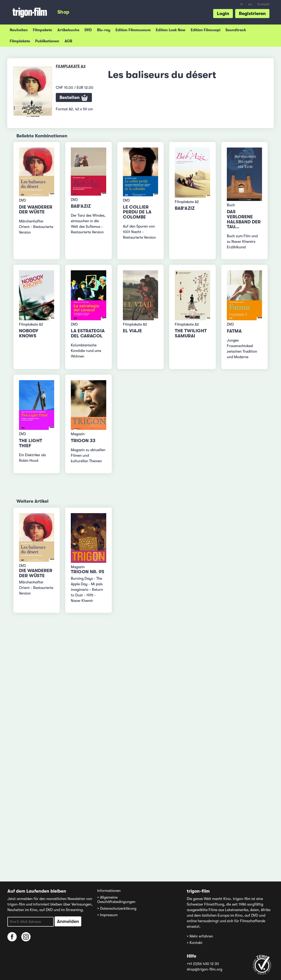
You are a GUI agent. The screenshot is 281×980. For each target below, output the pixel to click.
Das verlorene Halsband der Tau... (244, 219)
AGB (68, 41)
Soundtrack (236, 30)
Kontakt (264, 4)
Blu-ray (104, 30)
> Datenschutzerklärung (117, 909)
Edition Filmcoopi (206, 30)
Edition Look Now (171, 30)
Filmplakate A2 (71, 66)
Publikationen (47, 41)
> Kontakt (195, 943)
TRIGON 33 (83, 441)
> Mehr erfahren (200, 936)
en (250, 4)
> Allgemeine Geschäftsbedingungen (116, 900)
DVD (88, 30)
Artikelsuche (68, 30)
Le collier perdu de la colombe (137, 212)
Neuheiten (19, 30)
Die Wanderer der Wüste (36, 210)
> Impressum (107, 915)
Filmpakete (42, 30)
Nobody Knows (29, 333)
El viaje (132, 331)
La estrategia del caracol (88, 333)
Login (223, 14)
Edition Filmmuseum (133, 30)
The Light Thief (31, 443)
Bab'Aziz (81, 206)
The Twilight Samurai (191, 333)
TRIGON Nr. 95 (87, 572)
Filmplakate (20, 41)
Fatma (234, 331)
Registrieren (252, 14)
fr (242, 4)
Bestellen (74, 98)
